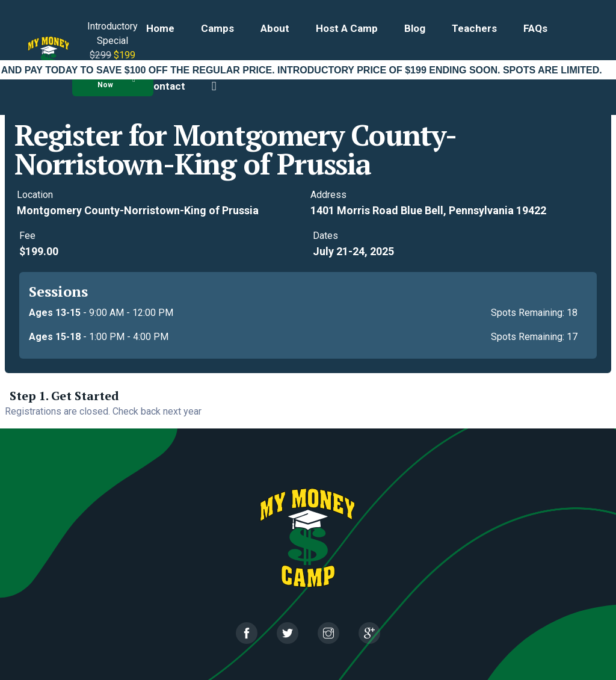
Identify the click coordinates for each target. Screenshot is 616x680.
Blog (415, 28)
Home (160, 28)
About (275, 28)
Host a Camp (347, 28)
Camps (217, 28)
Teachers (474, 28)
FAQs (535, 28)
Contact (166, 86)
